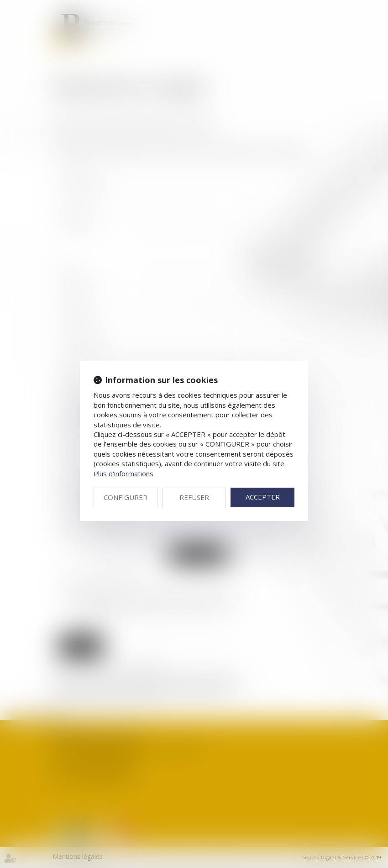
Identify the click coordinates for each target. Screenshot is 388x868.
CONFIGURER (126, 497)
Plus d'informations (123, 473)
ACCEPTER (263, 497)
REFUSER (194, 497)
